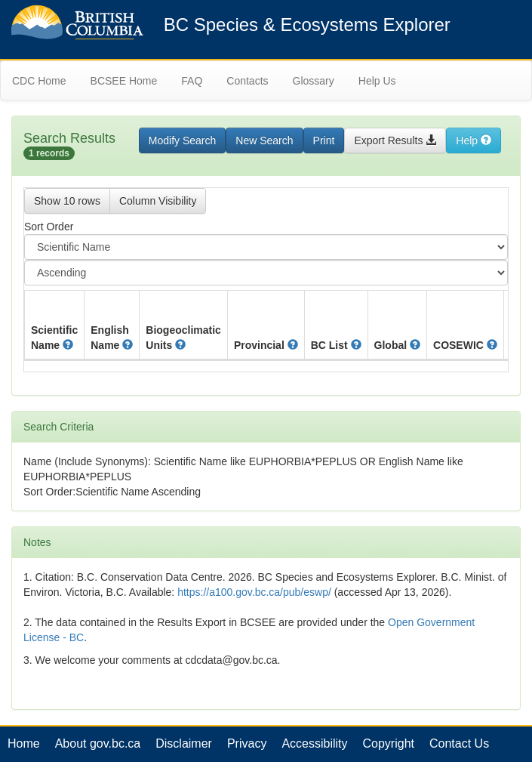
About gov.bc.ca (98, 743)
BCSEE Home (124, 81)
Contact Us (459, 743)
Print (324, 140)
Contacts (247, 81)
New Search (264, 140)
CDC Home (39, 81)
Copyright (389, 743)
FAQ (192, 81)
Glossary (314, 81)
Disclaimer (184, 743)
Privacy (247, 743)
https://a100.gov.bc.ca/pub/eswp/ (254, 592)
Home (24, 743)
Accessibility (314, 743)
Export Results (395, 140)
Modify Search (182, 140)
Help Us (377, 81)
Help (474, 140)
